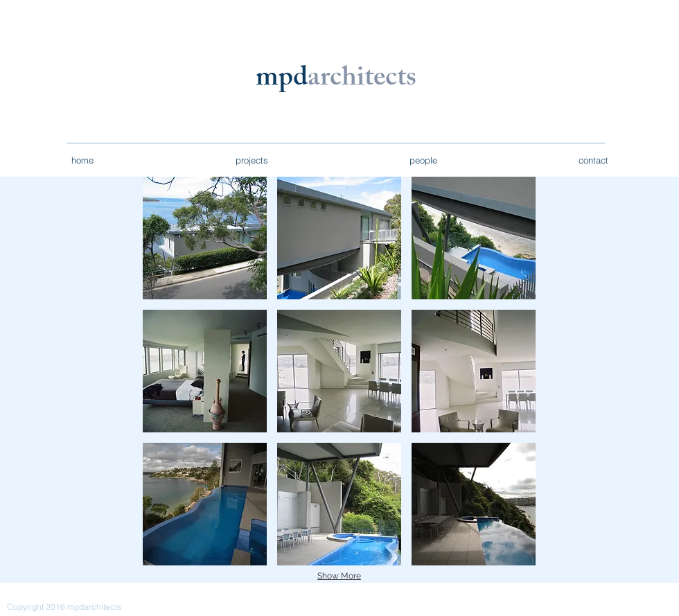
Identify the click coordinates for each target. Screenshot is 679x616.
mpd (282, 80)
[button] (205, 238)
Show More (339, 576)
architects (362, 80)
